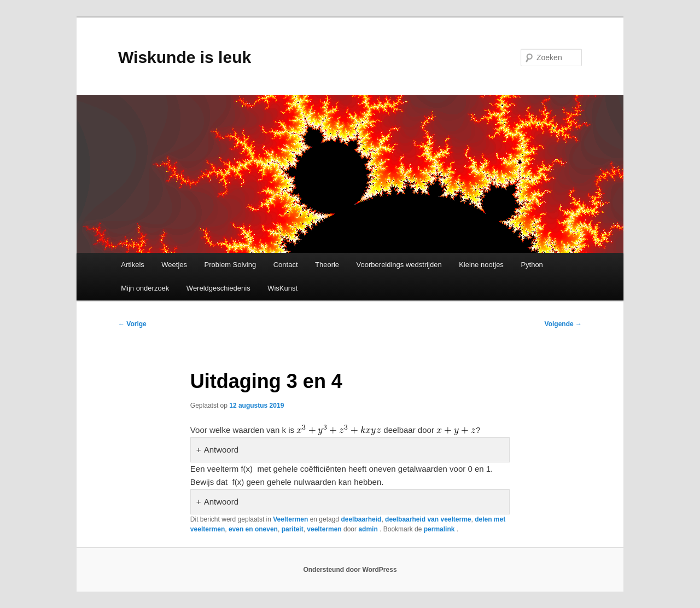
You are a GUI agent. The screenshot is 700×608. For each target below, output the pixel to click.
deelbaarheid (361, 519)
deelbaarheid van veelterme (428, 519)
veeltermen (324, 529)
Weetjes (174, 265)
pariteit (293, 529)
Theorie (327, 265)
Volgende (563, 324)
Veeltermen (290, 519)
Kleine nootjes (481, 265)
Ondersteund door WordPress (350, 570)
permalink (440, 529)
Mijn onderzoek (145, 288)
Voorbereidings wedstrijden (399, 265)
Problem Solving (231, 265)
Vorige (132, 324)
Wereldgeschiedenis (218, 288)
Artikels (133, 265)
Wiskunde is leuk (185, 57)
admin (369, 529)
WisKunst (282, 288)
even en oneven (253, 529)
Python (532, 265)
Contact (286, 265)
